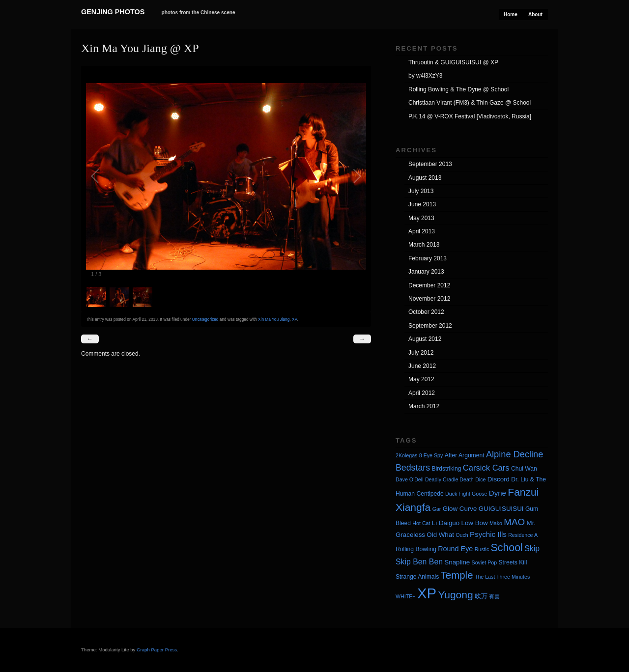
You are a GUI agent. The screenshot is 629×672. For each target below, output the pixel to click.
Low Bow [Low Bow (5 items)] (475, 523)
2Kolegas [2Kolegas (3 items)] (406, 455)
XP (294, 319)
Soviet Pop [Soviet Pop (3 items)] (485, 562)
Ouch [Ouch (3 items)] (462, 535)
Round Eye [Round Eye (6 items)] (455, 549)
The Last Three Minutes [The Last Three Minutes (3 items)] (502, 577)
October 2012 (426, 312)
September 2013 (430, 164)
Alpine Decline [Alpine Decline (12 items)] (515, 454)
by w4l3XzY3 (425, 76)
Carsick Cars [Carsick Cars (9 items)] (486, 468)
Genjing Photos (113, 12)
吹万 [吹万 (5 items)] (481, 596)
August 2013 (425, 178)
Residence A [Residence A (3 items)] (523, 535)
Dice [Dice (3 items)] (480, 479)
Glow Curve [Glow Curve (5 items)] (460, 509)
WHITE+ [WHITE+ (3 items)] (406, 596)
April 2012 (422, 393)
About (535, 14)
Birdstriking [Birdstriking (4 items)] (446, 469)
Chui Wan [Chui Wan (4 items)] (524, 469)
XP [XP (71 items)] (427, 593)
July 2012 (421, 353)
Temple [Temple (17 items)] (457, 575)
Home (511, 14)
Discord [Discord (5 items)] (499, 479)
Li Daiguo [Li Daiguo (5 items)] (446, 523)
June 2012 (422, 366)
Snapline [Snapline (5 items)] (457, 562)
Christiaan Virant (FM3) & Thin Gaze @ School (470, 103)
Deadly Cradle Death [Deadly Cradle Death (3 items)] (449, 479)
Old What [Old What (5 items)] (440, 535)
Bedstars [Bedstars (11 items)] (413, 468)
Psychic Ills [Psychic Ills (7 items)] (488, 534)
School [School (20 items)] (507, 548)
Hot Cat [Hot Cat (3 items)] (421, 523)
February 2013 (428, 258)
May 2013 (421, 218)
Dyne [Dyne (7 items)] (498, 493)
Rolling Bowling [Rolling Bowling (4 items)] (416, 549)
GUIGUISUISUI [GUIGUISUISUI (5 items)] (501, 509)
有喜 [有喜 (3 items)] (494, 596)
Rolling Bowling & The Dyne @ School (458, 89)
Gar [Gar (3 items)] (437, 509)
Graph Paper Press (157, 650)
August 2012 (425, 339)
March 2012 (424, 406)
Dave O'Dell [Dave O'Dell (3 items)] (410, 479)
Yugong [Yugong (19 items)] (455, 595)
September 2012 (430, 326)
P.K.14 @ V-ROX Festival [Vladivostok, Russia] (470, 116)
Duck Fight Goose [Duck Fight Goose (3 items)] (466, 494)
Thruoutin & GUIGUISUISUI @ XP (453, 62)
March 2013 (424, 245)
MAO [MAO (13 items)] (514, 522)
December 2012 (429, 285)
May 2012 (421, 379)
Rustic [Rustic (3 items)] (482, 549)
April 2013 (422, 231)
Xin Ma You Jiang (274, 319)
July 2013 (421, 191)
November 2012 (429, 299)
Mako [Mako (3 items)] (496, 523)
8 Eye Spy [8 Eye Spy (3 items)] (431, 455)
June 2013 (422, 204)
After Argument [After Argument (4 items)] (465, 455)
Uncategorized (205, 319)
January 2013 (426, 272)
